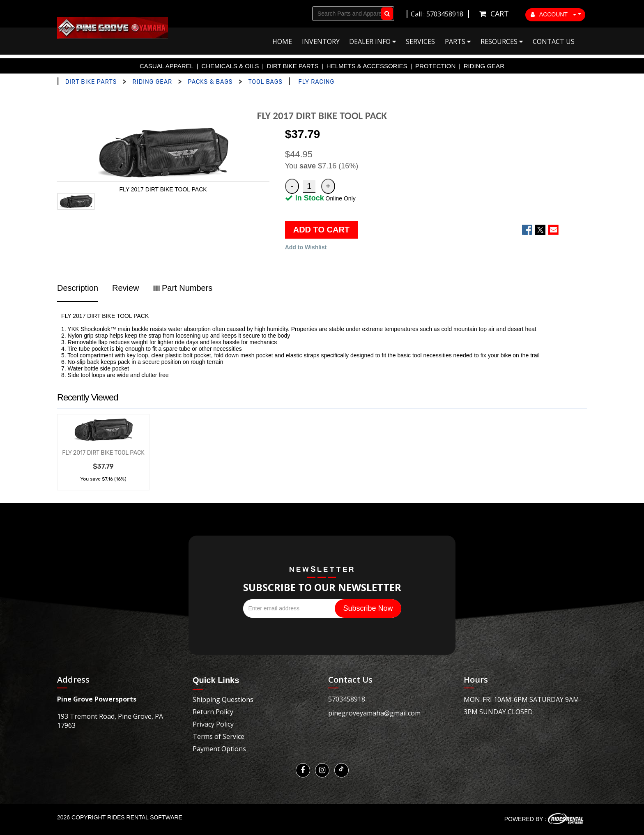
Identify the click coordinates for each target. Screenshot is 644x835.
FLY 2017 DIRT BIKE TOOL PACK (103, 453)
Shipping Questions (223, 699)
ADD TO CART (321, 230)
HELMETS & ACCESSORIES (367, 66)
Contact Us (554, 41)
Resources (502, 41)
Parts (458, 41)
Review (126, 288)
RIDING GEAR (484, 66)
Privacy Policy (213, 724)
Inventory (321, 41)
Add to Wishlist (306, 247)
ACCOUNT (554, 14)
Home (282, 41)
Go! (385, 14)
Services (420, 41)
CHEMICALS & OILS (230, 66)
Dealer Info (373, 41)
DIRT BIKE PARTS (293, 66)
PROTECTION (435, 66)
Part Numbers (183, 288)
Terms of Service (218, 736)
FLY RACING (316, 82)
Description (78, 288)
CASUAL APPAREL (167, 66)
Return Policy (213, 712)
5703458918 (347, 699)
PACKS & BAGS (210, 82)
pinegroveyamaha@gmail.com (374, 713)
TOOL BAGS (266, 82)
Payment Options (219, 749)
